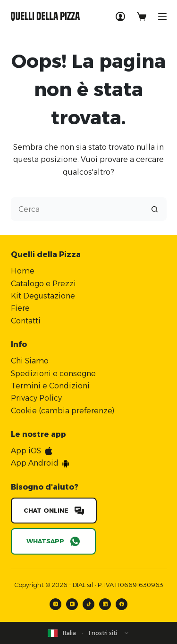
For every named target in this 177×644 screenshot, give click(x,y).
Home (23, 271)
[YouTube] (72, 604)
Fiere (20, 308)
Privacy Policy (36, 398)
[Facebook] (122, 604)
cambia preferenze (77, 411)
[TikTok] (88, 604)
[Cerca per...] (77, 209)
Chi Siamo (30, 361)
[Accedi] (120, 16)
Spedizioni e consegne (53, 374)
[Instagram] (55, 604)
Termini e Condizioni (50, 386)
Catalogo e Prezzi (43, 284)
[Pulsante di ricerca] (155, 209)
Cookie (24, 411)
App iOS (26, 451)
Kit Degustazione (43, 296)
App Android (35, 463)
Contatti (26, 321)
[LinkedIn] (105, 604)
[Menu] (162, 16)
